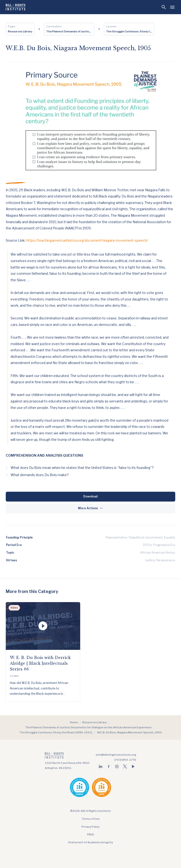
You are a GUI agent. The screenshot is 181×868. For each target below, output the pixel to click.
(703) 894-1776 (125, 760)
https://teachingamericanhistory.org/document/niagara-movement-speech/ (87, 240)
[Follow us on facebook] (109, 766)
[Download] (90, 497)
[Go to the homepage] (67, 756)
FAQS (91, 834)
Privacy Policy (90, 827)
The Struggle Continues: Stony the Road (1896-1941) (56, 732)
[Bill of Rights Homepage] (16, 7)
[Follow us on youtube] (133, 766)
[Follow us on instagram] (117, 766)
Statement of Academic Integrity (90, 842)
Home (74, 722)
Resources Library (95, 722)
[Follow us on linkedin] (101, 766)
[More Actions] (90, 508)
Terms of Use (90, 819)
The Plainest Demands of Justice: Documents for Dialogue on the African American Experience (88, 727)
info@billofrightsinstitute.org (116, 755)
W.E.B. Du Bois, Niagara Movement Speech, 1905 (129, 732)
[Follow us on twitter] (125, 766)
